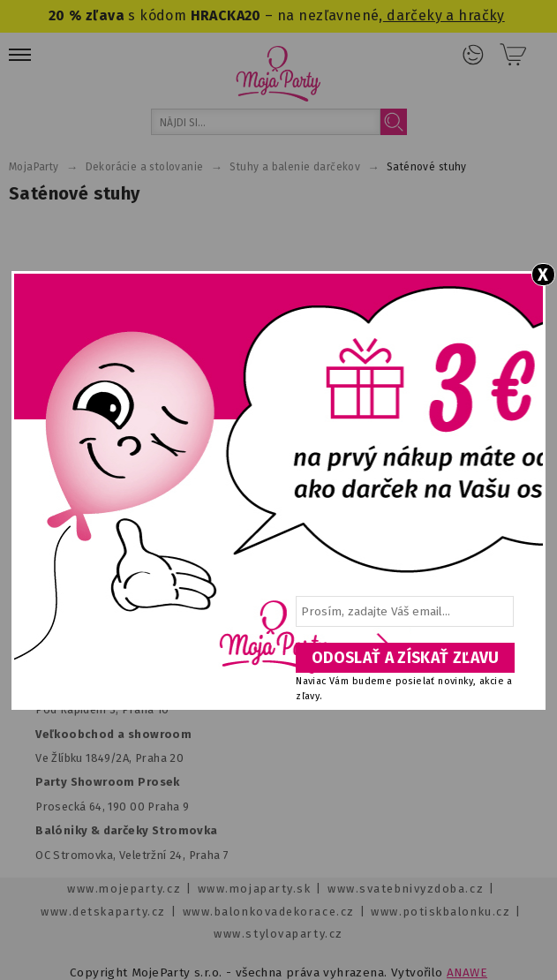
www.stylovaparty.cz (278, 934)
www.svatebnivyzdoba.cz (406, 889)
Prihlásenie (473, 55)
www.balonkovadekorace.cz (269, 912)
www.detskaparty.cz (103, 912)
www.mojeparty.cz (124, 889)
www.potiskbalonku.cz (440, 912)
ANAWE (467, 972)
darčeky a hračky (444, 15)
